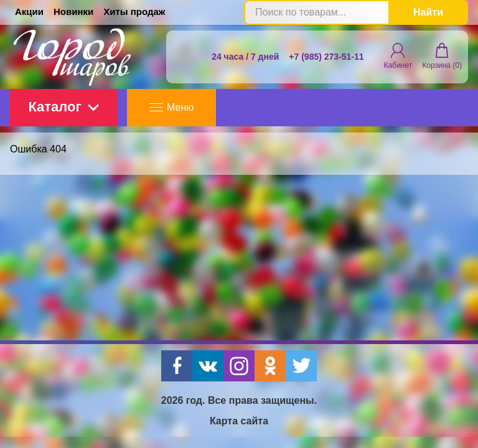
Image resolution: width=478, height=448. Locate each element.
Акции (29, 12)
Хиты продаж (134, 12)
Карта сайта (239, 421)
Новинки (73, 12)
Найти (428, 12)
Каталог (63, 107)
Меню (171, 107)
